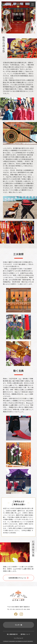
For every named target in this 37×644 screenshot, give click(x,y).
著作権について (25, 634)
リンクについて (18, 638)
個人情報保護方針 (12, 634)
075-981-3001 (14, 609)
